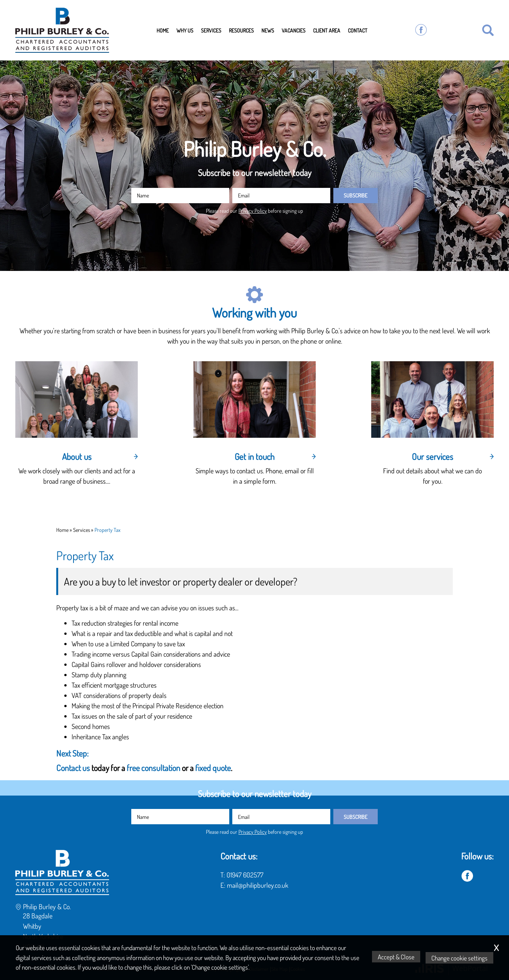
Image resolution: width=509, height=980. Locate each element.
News (268, 30)
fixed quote (213, 768)
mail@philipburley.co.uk (258, 885)
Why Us (185, 30)
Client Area (327, 30)
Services (211, 30)
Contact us (74, 768)
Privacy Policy (253, 210)
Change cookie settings (461, 958)
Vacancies (294, 30)
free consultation (153, 768)
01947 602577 (245, 875)
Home (163, 30)
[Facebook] (421, 30)
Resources (241, 30)
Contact (358, 30)
